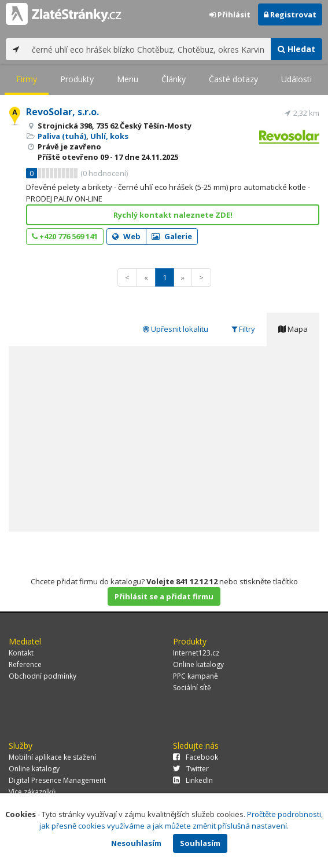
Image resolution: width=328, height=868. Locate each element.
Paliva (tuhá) (62, 136)
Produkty (77, 79)
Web (126, 236)
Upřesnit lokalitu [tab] (176, 329)
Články (174, 79)
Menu (128, 79)
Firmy (27, 79)
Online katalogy (198, 664)
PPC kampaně (196, 676)
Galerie (172, 236)
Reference (25, 664)
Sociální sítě (192, 688)
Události (296, 79)
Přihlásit (230, 14)
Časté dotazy (233, 79)
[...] (148, 49)
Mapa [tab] (293, 329)
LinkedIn (193, 780)
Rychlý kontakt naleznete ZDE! (173, 215)
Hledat (296, 49)
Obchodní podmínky (43, 676)
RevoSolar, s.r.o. (62, 112)
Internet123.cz (196, 653)
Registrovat (290, 14)
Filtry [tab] (243, 329)
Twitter (191, 769)
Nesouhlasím (136, 843)
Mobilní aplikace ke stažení (52, 757)
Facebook (196, 757)
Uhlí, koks (109, 136)
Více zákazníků (32, 792)
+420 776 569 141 (65, 236)
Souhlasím (200, 843)
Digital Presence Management (57, 780)
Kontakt (21, 653)
